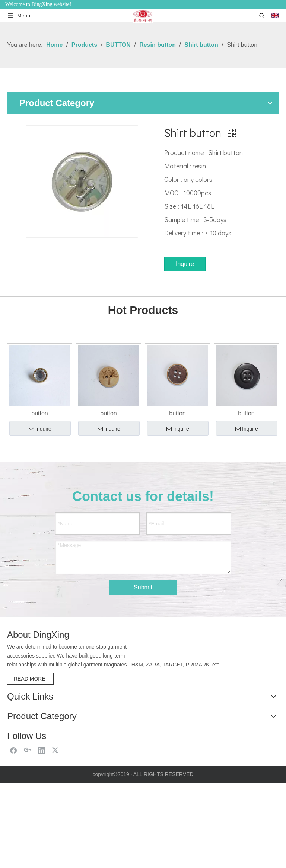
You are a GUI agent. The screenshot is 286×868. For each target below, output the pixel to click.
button (39, 413)
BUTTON (18, 778)
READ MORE (30, 678)
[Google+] (28, 835)
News (15, 739)
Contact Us (22, 749)
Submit (143, 587)
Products (19, 729)
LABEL (15, 804)
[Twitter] (56, 835)
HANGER (18, 795)
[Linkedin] (42, 835)
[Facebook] (13, 835)
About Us (19, 719)
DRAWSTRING (25, 787)
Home (15, 709)
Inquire (185, 264)
